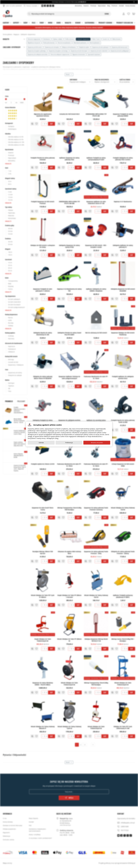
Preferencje (69, 443)
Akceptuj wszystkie (97, 443)
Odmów (41, 443)
